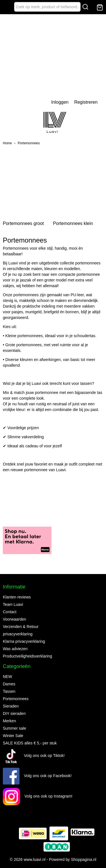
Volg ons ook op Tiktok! (34, 756)
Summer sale (14, 728)
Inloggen (60, 102)
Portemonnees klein (73, 223)
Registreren (86, 102)
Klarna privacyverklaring (24, 641)
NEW (7, 677)
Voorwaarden (15, 619)
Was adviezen (15, 649)
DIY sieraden (14, 713)
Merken (9, 721)
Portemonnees (29, 143)
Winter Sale (13, 736)
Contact (10, 612)
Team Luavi (13, 604)
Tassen (9, 691)
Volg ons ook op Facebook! (37, 776)
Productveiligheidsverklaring (27, 656)
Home (7, 143)
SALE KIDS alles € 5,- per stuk (30, 743)
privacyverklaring (18, 634)
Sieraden (11, 706)
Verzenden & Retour (21, 627)
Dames (9, 684)
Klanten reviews (17, 597)
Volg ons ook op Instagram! (38, 796)
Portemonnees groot (23, 223)
